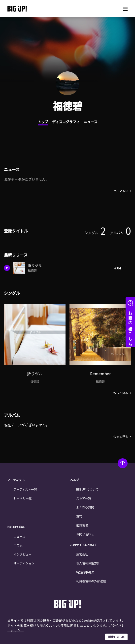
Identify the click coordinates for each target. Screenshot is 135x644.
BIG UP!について (87, 489)
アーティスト (16, 480)
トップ (43, 122)
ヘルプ (74, 480)
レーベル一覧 (23, 498)
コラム (18, 545)
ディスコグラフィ (66, 122)
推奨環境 (82, 525)
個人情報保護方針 (88, 563)
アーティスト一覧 (25, 489)
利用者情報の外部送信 (91, 581)
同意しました (116, 637)
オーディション (24, 563)
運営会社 (82, 554)
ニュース (90, 122)
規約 (79, 516)
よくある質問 (85, 507)
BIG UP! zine (16, 527)
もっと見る (121, 191)
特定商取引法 (85, 572)
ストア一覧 (84, 498)
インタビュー (23, 554)
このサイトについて (83, 545)
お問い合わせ (85, 534)
